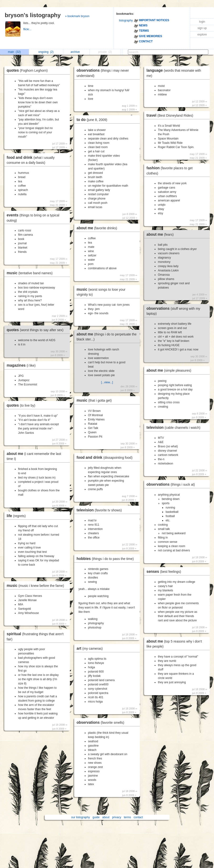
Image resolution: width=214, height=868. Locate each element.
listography (126, 20)
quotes (28, 70)
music (31, 273)
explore (202, 35)
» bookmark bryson (77, 16)
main (14, 52)
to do (93, 120)
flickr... (28, 29)
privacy (117, 817)
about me (98, 228)
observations (102, 722)
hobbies (106, 559)
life (17, 516)
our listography (80, 817)
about (106, 817)
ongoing (46, 52)
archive (76, 52)
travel (171, 115)
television (100, 510)
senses (165, 571)
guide (96, 817)
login (202, 22)
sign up (202, 28)
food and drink (106, 457)
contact (138, 817)
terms (127, 817)
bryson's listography (33, 15)
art (91, 648)
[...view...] (107, 382)
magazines (22, 365)
